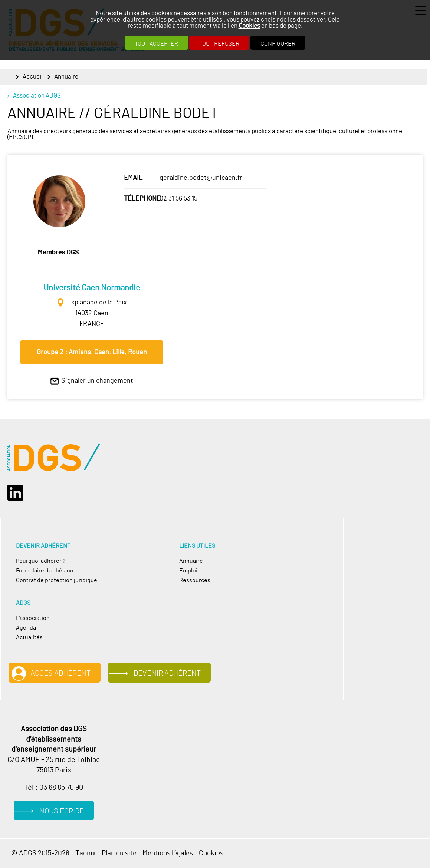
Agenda (26, 628)
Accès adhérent (60, 673)
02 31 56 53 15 (178, 199)
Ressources (195, 580)
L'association (33, 618)
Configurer (278, 44)
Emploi (188, 571)
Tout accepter (156, 44)
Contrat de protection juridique (57, 580)
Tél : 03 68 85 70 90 (54, 788)
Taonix (86, 853)
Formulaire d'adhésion (45, 571)
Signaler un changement (97, 381)
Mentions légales (168, 853)
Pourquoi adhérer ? (41, 561)
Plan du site (119, 853)
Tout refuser (219, 44)
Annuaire (66, 77)
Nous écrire (62, 811)
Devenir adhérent (167, 673)
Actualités (29, 637)
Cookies (249, 26)
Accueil (33, 77)
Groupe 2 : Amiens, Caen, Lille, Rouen (92, 352)
